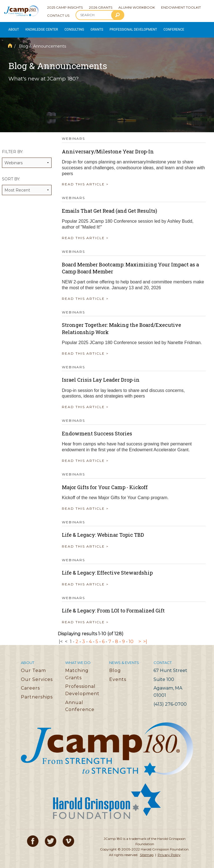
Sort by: (27, 183)
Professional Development (126, 28)
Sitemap (147, 851)
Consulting (70, 28)
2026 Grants (101, 7)
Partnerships (37, 694)
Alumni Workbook (137, 7)
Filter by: (27, 155)
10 (131, 638)
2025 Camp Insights (65, 7)
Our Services (37, 676)
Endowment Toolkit (181, 7)
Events (118, 676)
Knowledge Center (39, 28)
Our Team (33, 667)
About (13, 28)
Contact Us (58, 15)
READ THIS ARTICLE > (85, 181)
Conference (163, 28)
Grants (92, 28)
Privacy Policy (169, 851)
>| (145, 638)
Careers (30, 685)
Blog (115, 667)
